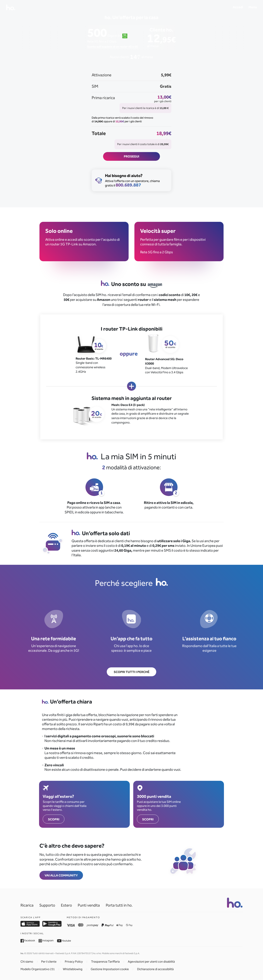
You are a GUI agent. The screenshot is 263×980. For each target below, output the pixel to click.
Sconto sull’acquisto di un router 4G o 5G (113, 47)
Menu (253, 7)
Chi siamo (27, 962)
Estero (66, 905)
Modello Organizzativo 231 (38, 969)
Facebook (28, 940)
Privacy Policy (74, 962)
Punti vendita (89, 905)
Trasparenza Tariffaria (105, 962)
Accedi (238, 7)
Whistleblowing (73, 969)
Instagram (46, 940)
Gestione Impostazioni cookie (110, 969)
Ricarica (27, 905)
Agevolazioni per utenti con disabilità (151, 962)
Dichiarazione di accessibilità (155, 969)
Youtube (64, 941)
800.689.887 (128, 185)
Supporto (47, 905)
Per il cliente (49, 962)
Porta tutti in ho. (119, 905)
